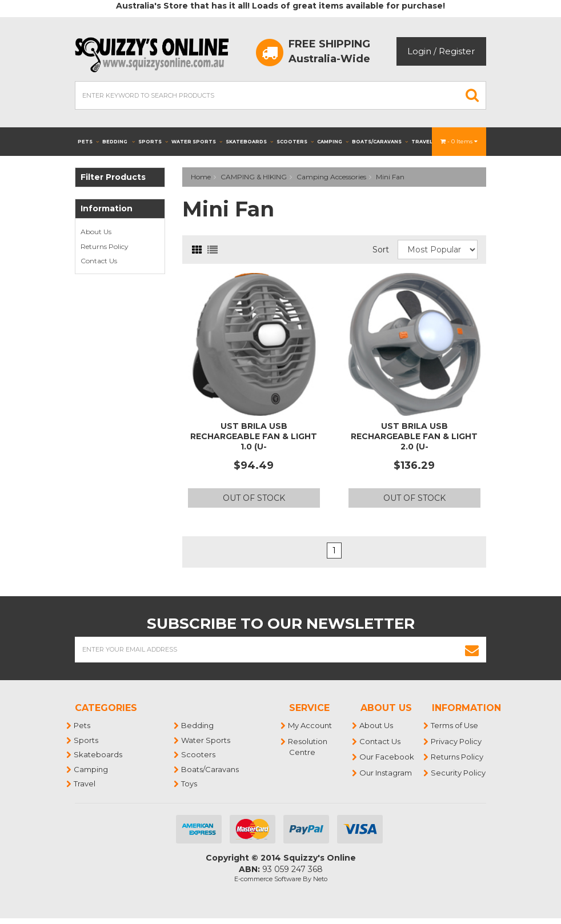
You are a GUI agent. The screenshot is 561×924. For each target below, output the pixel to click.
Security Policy (459, 773)
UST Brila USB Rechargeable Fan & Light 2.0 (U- (414, 436)
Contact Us (99, 261)
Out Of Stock (254, 498)
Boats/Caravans (380, 142)
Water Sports (197, 142)
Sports (153, 142)
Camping (333, 142)
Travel (426, 142)
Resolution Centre (308, 747)
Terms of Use (455, 725)
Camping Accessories (331, 177)
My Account (310, 725)
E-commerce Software (268, 879)
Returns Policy (105, 246)
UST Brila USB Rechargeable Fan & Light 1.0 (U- (254, 436)
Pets (88, 142)
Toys (190, 784)
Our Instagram (386, 773)
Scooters (295, 142)
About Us (96, 232)
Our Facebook (387, 757)
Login (419, 51)
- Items (459, 141)
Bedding (119, 142)
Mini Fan (390, 177)
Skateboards (249, 142)
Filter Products (113, 177)
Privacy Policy (457, 741)
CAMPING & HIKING (254, 177)
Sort (381, 250)
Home (201, 177)
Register (457, 51)
